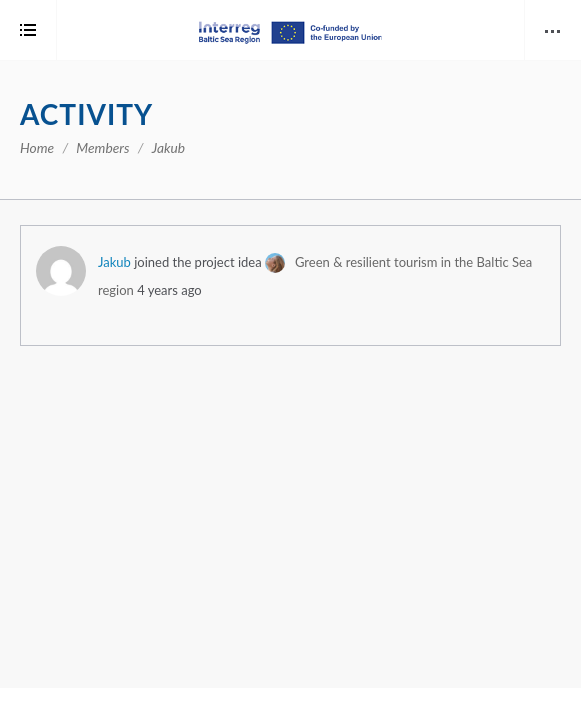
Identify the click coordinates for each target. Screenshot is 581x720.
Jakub (114, 262)
